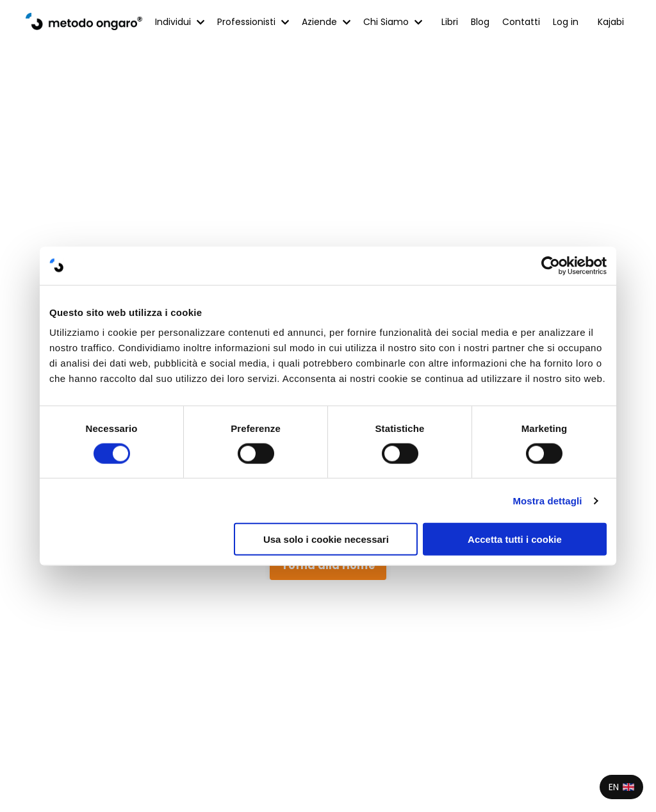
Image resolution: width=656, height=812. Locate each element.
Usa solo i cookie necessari (326, 539)
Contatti (521, 22)
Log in (566, 22)
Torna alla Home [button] (328, 566)
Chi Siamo (393, 22)
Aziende (326, 22)
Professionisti (253, 22)
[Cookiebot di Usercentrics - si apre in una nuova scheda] (551, 265)
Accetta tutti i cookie (515, 539)
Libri (450, 22)
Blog (480, 22)
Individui (180, 22)
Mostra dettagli (547, 500)
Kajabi (611, 22)
